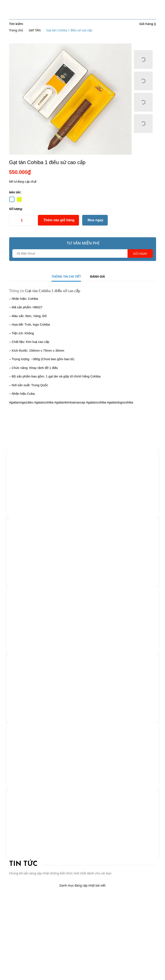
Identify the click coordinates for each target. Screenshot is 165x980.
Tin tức (23, 864)
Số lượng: (16, 209)
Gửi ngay (140, 254)
